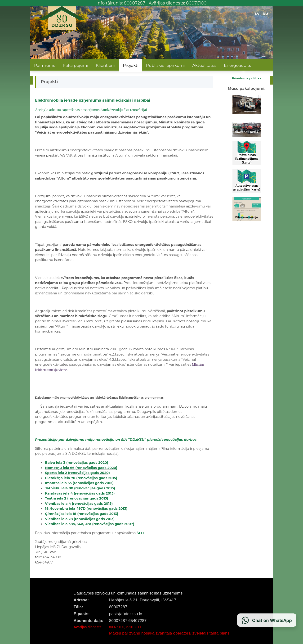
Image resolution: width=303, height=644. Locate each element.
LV (257, 14)
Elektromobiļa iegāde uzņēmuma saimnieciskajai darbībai (93, 100)
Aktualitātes (204, 65)
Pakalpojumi (75, 65)
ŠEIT (140, 533)
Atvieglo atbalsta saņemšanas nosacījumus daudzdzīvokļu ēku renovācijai (91, 110)
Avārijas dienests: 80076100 (178, 3)
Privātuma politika (247, 78)
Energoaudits (238, 65)
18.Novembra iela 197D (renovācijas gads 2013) (86, 509)
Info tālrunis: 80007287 (121, 3)
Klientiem (105, 65)
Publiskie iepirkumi (165, 65)
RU (265, 14)
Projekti (131, 65)
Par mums (45, 65)
